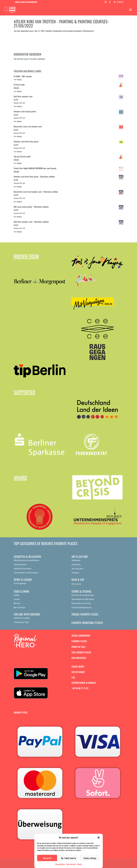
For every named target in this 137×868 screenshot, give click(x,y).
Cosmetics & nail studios (26, 573)
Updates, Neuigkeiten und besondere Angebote (64, 31)
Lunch (17, 599)
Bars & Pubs (20, 607)
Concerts (76, 565)
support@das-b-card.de (84, 683)
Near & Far (78, 580)
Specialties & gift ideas (83, 599)
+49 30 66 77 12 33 (80, 688)
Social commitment (81, 636)
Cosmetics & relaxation (27, 557)
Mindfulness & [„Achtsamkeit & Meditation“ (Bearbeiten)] (21, 560)
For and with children (27, 614)
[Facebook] (110, 3)
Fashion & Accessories (83, 595)
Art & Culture (80, 557)
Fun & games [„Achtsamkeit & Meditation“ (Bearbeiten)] (20, 583)
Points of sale (78, 647)
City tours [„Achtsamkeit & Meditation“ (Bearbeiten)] (76, 584)
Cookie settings (90, 858)
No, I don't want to (69, 858)
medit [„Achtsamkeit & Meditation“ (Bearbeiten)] (31, 560)
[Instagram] (106, 3)
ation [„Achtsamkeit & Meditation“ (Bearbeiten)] (37, 560)
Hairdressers (20, 565)
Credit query (78, 667)
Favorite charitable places (87, 623)
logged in (27, 59)
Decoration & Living (81, 603)
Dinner (17, 603)
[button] (99, 838)
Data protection (60, 864)
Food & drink (21, 591)
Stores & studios (81, 591)
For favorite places (81, 652)
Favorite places (79, 641)
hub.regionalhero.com (25, 31)
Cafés (17, 595)
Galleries (76, 560)
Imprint (79, 864)
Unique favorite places (85, 614)
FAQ (73, 677)
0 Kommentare (88, 31)
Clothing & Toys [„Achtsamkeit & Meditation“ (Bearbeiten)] (21, 622)
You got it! (47, 858)
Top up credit (78, 672)
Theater (75, 573)
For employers (79, 658)
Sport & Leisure (23, 580)
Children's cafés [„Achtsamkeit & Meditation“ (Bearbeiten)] (22, 618)
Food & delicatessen (82, 607)
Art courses (77, 569)
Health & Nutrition (23, 569)
